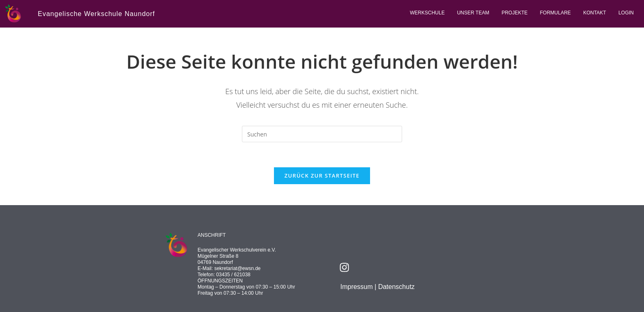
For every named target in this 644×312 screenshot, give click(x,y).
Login (626, 13)
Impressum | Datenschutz (377, 287)
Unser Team (473, 13)
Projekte (514, 13)
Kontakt (595, 13)
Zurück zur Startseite (322, 176)
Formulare (555, 13)
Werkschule (427, 13)
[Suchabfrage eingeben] (322, 134)
